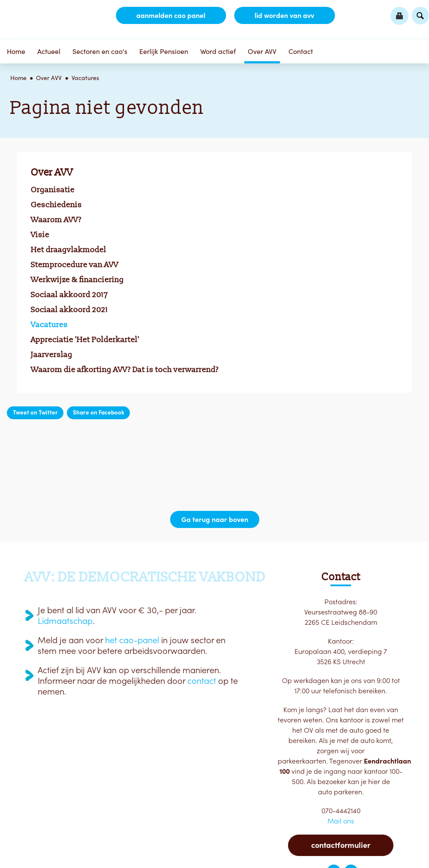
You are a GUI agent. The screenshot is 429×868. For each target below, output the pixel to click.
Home (16, 51)
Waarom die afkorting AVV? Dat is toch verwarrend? (125, 370)
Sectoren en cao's (100, 51)
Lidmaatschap (65, 621)
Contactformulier (341, 845)
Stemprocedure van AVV (75, 265)
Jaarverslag (52, 355)
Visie (40, 235)
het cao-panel (132, 640)
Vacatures (85, 78)
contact (202, 681)
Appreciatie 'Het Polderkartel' (85, 340)
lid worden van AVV (284, 15)
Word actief (218, 51)
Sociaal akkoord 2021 (69, 310)
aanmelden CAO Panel (171, 15)
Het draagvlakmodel (69, 250)
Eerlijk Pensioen (164, 51)
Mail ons (341, 821)
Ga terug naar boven (215, 519)
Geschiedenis (56, 205)
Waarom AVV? (56, 220)
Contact (301, 51)
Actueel (49, 51)
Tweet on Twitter (35, 412)
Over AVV (262, 51)
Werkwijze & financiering (77, 280)
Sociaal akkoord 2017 (69, 295)
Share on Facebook (99, 412)
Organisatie (53, 190)
